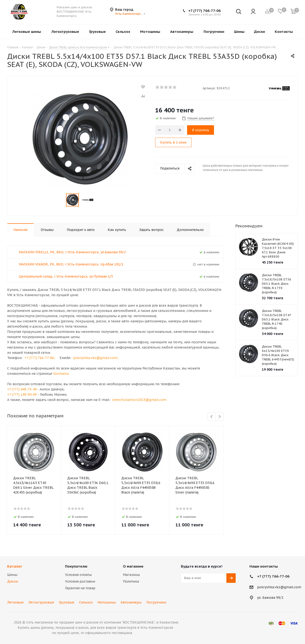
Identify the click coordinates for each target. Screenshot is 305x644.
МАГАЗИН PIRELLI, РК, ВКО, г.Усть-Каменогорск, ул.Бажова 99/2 (72, 252)
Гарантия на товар (80, 588)
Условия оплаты (78, 575)
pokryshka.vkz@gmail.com (279, 587)
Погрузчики (156, 602)
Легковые (15, 602)
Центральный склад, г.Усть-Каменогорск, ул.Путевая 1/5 (66, 276)
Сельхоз (86, 602)
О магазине (133, 566)
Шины (12, 575)
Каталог (15, 566)
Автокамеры (131, 602)
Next (220, 417)
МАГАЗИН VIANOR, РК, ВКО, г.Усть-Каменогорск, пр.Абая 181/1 (71, 264)
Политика (131, 581)
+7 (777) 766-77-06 (204, 11)
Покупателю (76, 566)
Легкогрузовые (41, 602)
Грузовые (67, 602)
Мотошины (107, 602)
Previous (212, 417)
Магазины (131, 575)
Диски (13, 581)
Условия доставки (80, 581)
